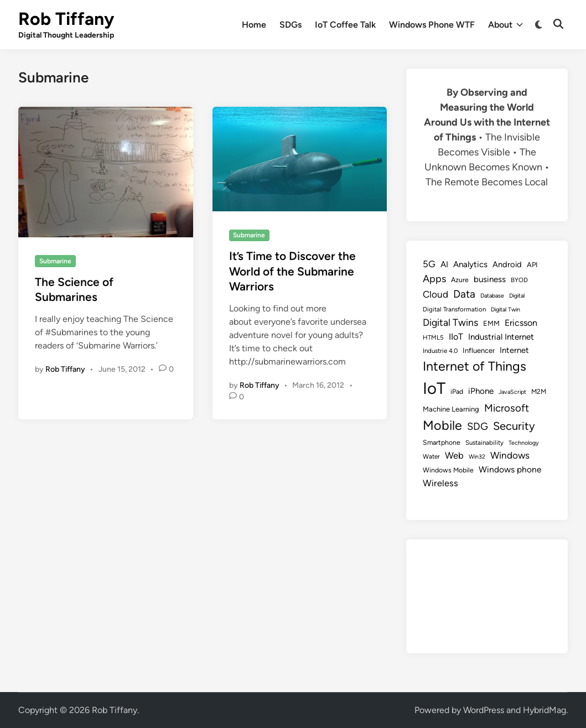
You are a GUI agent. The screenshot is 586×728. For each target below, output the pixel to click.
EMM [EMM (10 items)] (491, 323)
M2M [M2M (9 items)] (539, 391)
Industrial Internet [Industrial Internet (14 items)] (501, 337)
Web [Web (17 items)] (454, 455)
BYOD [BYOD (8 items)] (519, 280)
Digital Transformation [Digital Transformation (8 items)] (454, 309)
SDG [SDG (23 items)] (478, 427)
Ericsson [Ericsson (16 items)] (521, 323)
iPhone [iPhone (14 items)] (481, 391)
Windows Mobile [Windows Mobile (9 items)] (448, 470)
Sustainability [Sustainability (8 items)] (484, 443)
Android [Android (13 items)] (507, 264)
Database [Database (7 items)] (492, 296)
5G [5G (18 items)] (429, 264)
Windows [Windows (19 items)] (510, 455)
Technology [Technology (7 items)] (524, 443)
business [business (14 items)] (490, 279)
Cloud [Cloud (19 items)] (435, 294)
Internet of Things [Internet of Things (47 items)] (474, 366)
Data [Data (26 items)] (464, 294)
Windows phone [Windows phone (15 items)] (510, 469)
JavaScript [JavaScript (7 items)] (512, 392)
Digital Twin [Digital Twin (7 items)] (505, 310)
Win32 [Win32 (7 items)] (477, 457)
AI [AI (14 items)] (444, 264)
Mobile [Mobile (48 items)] (442, 425)
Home (254, 25)
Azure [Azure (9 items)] (460, 280)
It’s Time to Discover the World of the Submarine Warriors (292, 271)
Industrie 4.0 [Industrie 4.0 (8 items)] (440, 351)
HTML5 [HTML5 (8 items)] (433, 337)
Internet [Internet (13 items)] (514, 350)
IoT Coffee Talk (345, 25)
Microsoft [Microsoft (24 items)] (507, 408)
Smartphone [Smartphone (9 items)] (442, 442)
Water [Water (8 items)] (431, 456)
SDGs (291, 25)
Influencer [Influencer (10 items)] (479, 350)
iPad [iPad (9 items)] (457, 391)
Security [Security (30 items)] (514, 426)
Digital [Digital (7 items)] (517, 296)
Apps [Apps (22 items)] (434, 279)
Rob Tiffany (66, 19)
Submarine (55, 261)
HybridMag (544, 710)
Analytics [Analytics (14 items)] (470, 264)
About (505, 25)
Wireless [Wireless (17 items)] (440, 483)
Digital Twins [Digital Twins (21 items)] (450, 322)
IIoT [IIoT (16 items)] (456, 337)
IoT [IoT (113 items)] (434, 388)
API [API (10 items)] (532, 265)
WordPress (484, 710)
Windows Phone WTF (432, 25)
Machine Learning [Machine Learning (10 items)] (451, 409)
